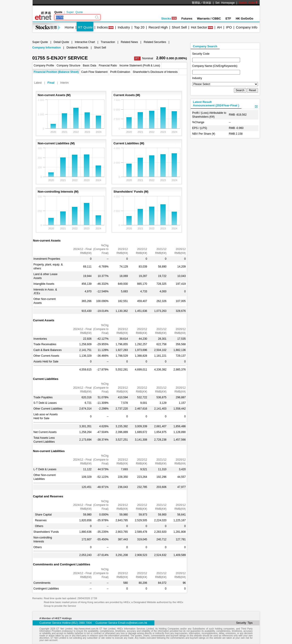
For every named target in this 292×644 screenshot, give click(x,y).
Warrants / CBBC (209, 19)
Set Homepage (225, 3)
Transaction (108, 42)
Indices (102, 27)
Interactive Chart (85, 42)
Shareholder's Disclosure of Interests (155, 72)
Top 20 (139, 27)
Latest (38, 83)
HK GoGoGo (245, 19)
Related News (129, 42)
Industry (124, 27)
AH (219, 27)
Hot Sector (199, 27)
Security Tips (244, 623)
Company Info (247, 27)
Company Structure (68, 66)
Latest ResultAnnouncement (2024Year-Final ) (216, 104)
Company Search (205, 46)
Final (51, 83)
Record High (158, 27)
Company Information (47, 48)
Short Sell (179, 27)
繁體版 (196, 3)
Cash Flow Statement (95, 72)
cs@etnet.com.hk (137, 623)
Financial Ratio (108, 66)
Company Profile (44, 66)
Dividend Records (78, 48)
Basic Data (90, 66)
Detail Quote (61, 42)
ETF (228, 19)
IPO (229, 27)
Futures (187, 19)
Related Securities (155, 42)
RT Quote (85, 27)
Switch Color (248, 3)
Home (69, 27)
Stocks (169, 19)
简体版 (207, 3)
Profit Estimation (120, 72)
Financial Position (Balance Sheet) (56, 72)
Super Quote (75, 12)
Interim (64, 83)
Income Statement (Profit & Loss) (140, 66)
